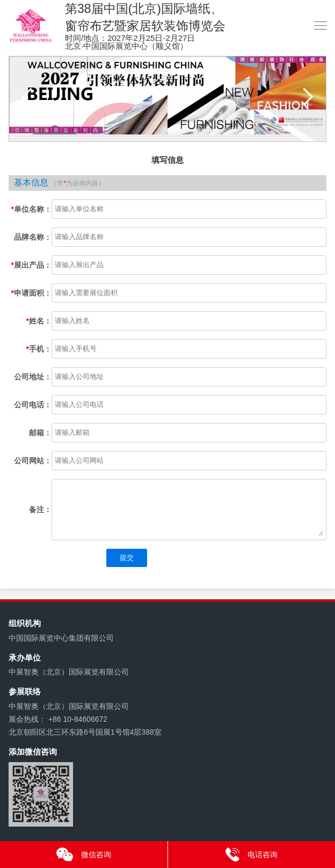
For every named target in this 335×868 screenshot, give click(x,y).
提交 (127, 558)
